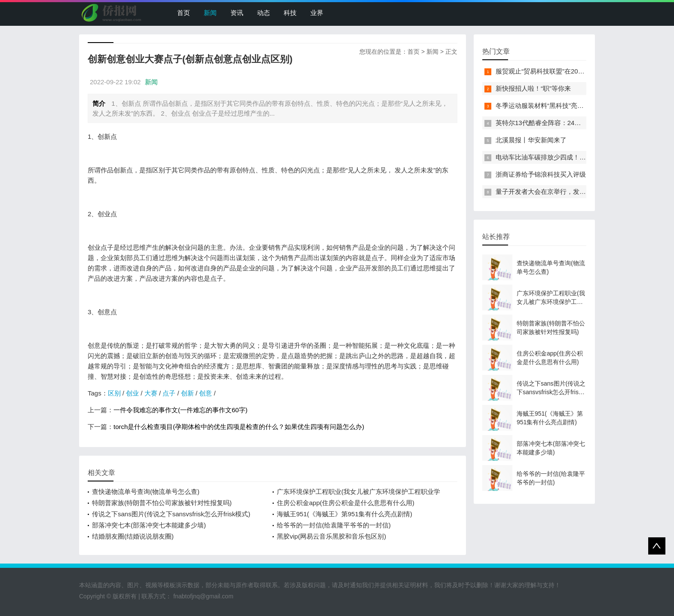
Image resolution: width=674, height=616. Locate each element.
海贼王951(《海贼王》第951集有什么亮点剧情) (345, 514)
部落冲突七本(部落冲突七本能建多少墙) (149, 525)
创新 (187, 393)
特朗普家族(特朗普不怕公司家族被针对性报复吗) (162, 503)
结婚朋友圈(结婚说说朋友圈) (133, 536)
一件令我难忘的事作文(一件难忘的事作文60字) (181, 410)
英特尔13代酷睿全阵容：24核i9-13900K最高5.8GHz (570, 123)
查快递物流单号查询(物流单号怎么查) (146, 492)
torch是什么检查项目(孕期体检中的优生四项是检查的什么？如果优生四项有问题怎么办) (239, 427)
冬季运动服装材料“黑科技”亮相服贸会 (549, 106)
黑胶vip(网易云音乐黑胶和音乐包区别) (331, 536)
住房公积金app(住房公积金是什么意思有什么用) (346, 503)
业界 (317, 13)
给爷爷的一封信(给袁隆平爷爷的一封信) (334, 525)
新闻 (210, 13)
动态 (263, 13)
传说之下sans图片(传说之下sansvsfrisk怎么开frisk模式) (171, 514)
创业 (132, 393)
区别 (114, 393)
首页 (184, 13)
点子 (169, 393)
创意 (205, 393)
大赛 (151, 393)
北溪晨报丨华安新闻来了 (531, 140)
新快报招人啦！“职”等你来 (533, 88)
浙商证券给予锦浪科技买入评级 (541, 174)
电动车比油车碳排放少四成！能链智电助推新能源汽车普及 (579, 157)
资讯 (237, 13)
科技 (290, 13)
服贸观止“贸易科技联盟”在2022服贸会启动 (556, 71)
